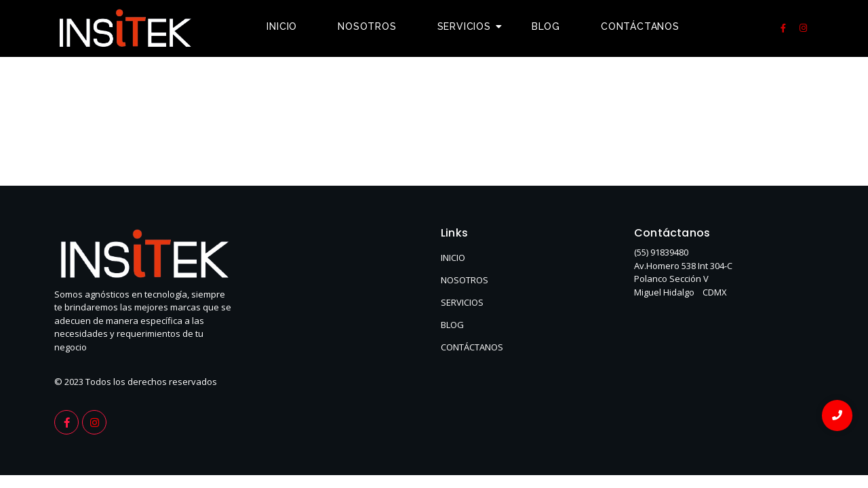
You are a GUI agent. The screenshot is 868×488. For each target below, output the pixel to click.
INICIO (453, 258)
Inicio (282, 26)
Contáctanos (640, 26)
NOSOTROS (465, 280)
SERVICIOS (462, 302)
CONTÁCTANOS (472, 347)
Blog (546, 26)
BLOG (452, 325)
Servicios (469, 26)
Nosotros (367, 26)
